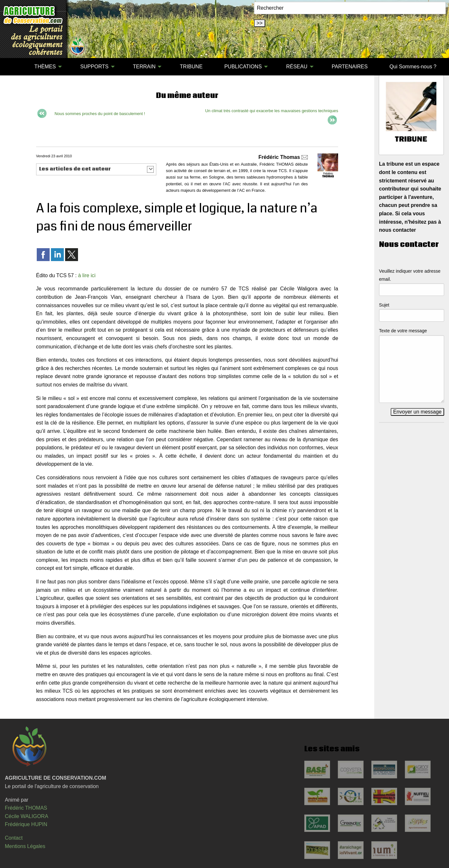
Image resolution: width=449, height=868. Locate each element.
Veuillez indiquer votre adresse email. (410, 275)
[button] (96, 169)
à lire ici (87, 275)
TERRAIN (144, 67)
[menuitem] (13, 67)
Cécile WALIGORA (27, 816)
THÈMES (45, 67)
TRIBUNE (191, 67)
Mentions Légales (25, 846)
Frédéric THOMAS (26, 808)
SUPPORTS (94, 67)
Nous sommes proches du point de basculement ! (100, 114)
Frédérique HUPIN (26, 824)
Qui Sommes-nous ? (413, 67)
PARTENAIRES (350, 67)
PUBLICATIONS (243, 67)
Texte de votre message (403, 331)
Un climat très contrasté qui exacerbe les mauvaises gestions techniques (272, 111)
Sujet (384, 305)
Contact (14, 838)
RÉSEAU (297, 67)
